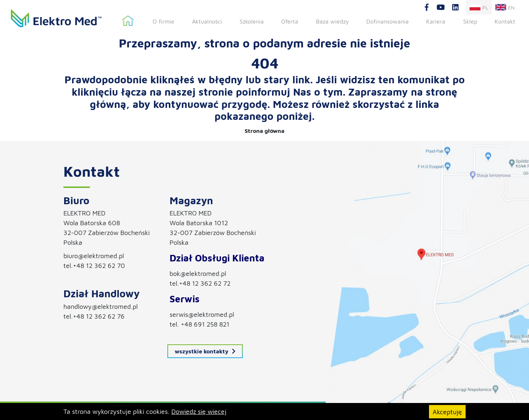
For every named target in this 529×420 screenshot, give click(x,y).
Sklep (470, 21)
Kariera (436, 21)
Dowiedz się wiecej (199, 411)
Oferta (290, 21)
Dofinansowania (388, 21)
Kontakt (505, 21)
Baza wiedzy (332, 21)
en (505, 7)
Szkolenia (252, 21)
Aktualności (207, 21)
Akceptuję (447, 411)
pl (479, 7)
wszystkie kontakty (205, 351)
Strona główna (128, 21)
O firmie (163, 21)
